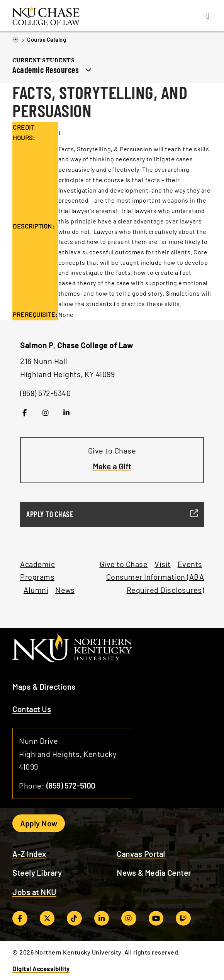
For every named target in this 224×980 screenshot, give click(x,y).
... (15, 39)
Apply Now (39, 823)
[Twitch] (183, 918)
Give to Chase (124, 564)
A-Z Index (29, 854)
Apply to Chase (109, 514)
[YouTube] (156, 918)
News (65, 590)
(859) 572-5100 (71, 785)
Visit (163, 564)
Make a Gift (112, 466)
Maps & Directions (44, 687)
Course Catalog (46, 40)
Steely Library (37, 873)
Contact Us (32, 709)
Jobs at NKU (34, 892)
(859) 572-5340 (45, 393)
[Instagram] (46, 412)
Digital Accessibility (41, 969)
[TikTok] (74, 918)
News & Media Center (154, 873)
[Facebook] (25, 412)
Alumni (36, 590)
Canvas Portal (141, 854)
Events (190, 564)
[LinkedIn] (67, 412)
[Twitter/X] (47, 918)
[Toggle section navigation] (88, 69)
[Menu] (208, 16)
